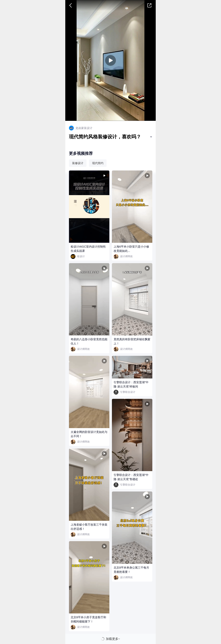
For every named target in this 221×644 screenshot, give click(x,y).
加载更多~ (113, 639)
